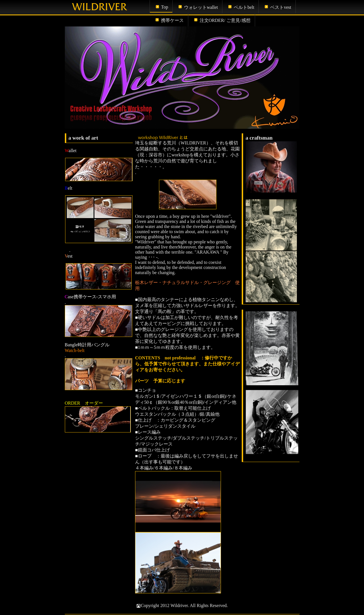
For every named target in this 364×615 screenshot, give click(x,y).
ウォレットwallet (201, 7)
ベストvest (281, 7)
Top (165, 7)
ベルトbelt (244, 7)
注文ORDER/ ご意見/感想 (225, 20)
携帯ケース (172, 20)
